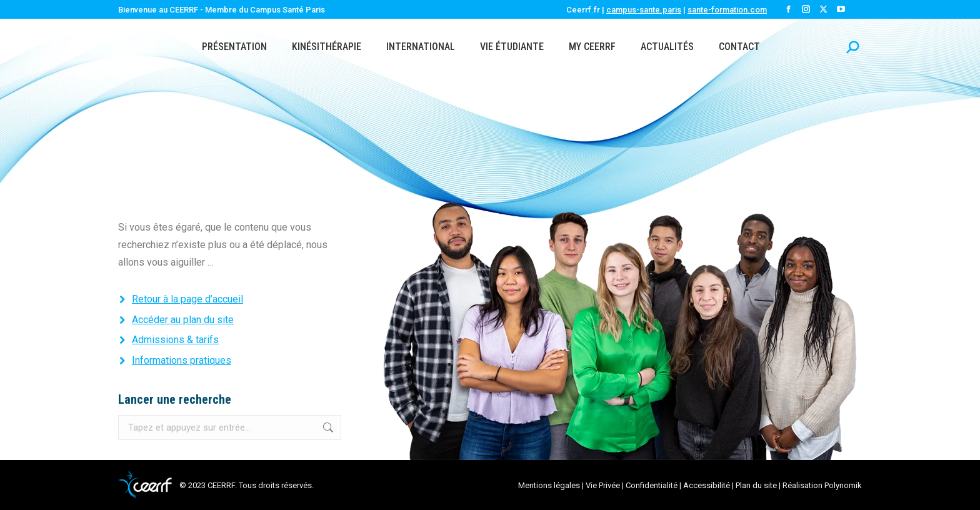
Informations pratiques (182, 360)
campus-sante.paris (644, 10)
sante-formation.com (727, 10)
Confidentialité (652, 485)
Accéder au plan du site (183, 320)
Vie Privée (603, 485)
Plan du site (756, 485)
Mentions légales (549, 485)
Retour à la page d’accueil (187, 299)
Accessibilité (707, 485)
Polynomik (843, 485)
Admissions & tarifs (175, 340)
